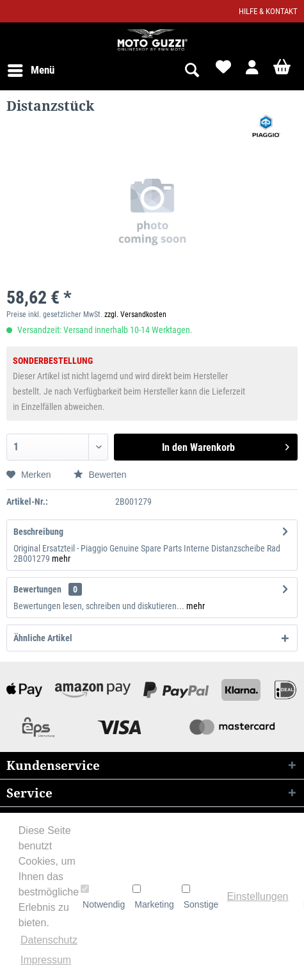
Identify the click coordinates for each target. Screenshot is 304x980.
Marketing (153, 897)
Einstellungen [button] (257, 896)
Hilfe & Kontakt (268, 11)
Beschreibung (38, 532)
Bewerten (100, 475)
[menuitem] (30, 70)
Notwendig (103, 897)
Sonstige (200, 897)
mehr (61, 559)
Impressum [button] (46, 960)
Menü (31, 68)
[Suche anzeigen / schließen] (191, 70)
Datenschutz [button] (49, 940)
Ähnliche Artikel (43, 638)
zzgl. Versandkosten (135, 314)
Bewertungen (37, 589)
